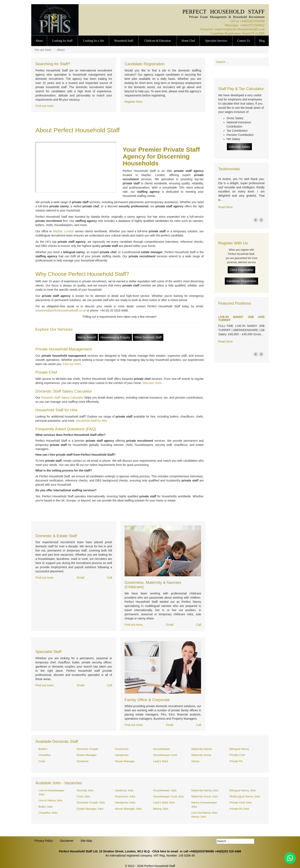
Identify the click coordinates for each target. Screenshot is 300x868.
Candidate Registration (241, 281)
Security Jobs (85, 790)
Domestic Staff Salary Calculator (62, 398)
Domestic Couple (87, 749)
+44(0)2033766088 (252, 21)
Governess (122, 749)
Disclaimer (67, 841)
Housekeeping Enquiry (115, 337)
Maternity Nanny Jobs (205, 790)
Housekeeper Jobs (165, 790)
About (39, 41)
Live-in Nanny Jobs (51, 800)
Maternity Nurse (201, 755)
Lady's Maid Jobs (164, 802)
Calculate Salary (239, 147)
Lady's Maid (161, 761)
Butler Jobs (46, 807)
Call (110, 578)
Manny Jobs (161, 809)
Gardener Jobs (124, 790)
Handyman (122, 755)
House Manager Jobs (128, 809)
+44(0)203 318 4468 (228, 851)
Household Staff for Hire (92, 421)
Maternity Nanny (201, 749)
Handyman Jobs (125, 802)
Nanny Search (87, 337)
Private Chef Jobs (241, 802)
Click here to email (165, 851)
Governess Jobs (125, 796)
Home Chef (188, 41)
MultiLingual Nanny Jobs (245, 796)
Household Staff (124, 41)
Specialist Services (216, 41)
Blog (262, 41)
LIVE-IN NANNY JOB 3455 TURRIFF (241, 318)
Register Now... (134, 102)
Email (81, 578)
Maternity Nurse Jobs (205, 796)
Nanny (195, 761)
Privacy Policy (44, 841)
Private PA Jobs (239, 809)
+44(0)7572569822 (252, 25)
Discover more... (153, 383)
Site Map (86, 841)
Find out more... (73, 364)
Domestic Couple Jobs (91, 802)
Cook (42, 761)
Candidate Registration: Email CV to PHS (238, 33)
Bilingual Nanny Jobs (243, 790)
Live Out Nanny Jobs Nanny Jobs (204, 815)
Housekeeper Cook (165, 755)
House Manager (125, 761)
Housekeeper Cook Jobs (169, 796)
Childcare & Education (158, 41)
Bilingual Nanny (239, 749)
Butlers (43, 749)
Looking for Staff (62, 41)
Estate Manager (87, 755)
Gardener (83, 761)
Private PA (236, 761)
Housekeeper (161, 749)
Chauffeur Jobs (48, 813)
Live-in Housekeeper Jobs (51, 792)
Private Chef (237, 755)
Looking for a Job (93, 41)
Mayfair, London (63, 231)
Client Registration (241, 270)
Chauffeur (45, 755)
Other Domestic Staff (148, 337)
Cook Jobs (83, 796)
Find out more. (45, 106)
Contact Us (244, 41)
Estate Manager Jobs (90, 809)
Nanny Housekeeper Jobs (204, 804)
